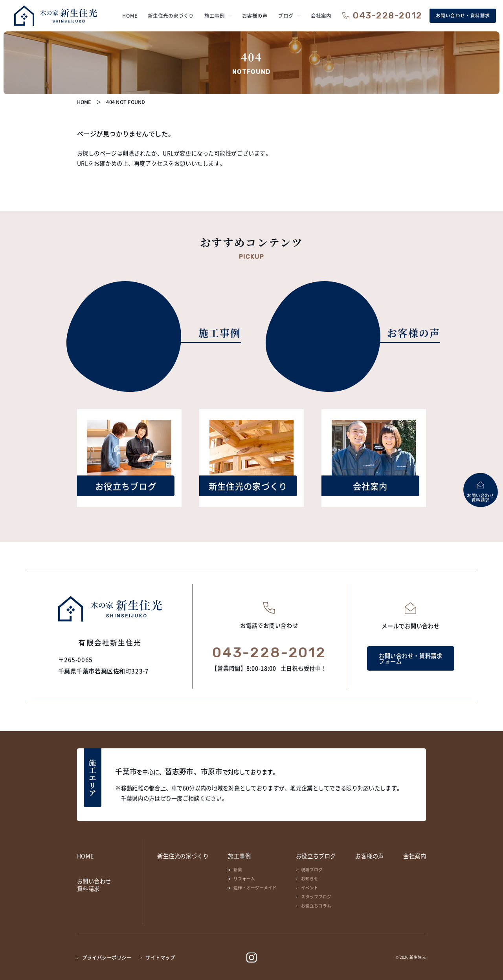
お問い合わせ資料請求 (94, 885)
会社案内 (415, 856)
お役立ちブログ (316, 856)
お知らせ (310, 879)
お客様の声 (370, 856)
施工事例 (239, 856)
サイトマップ (160, 958)
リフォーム (244, 879)
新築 (238, 869)
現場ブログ (312, 869)
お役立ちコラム (316, 906)
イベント (310, 888)
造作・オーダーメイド (255, 888)
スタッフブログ (316, 897)
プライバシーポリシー (107, 958)
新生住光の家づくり (183, 856)
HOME (85, 856)
